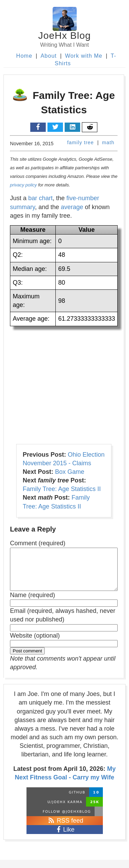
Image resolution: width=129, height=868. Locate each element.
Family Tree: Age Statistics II (62, 489)
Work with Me (84, 56)
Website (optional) (35, 644)
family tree (80, 142)
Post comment (27, 659)
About (49, 56)
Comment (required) (38, 543)
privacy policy (23, 185)
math (108, 142)
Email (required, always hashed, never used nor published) (63, 623)
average (72, 207)
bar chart (40, 198)
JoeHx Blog (64, 36)
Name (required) (33, 603)
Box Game (70, 472)
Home (24, 56)
